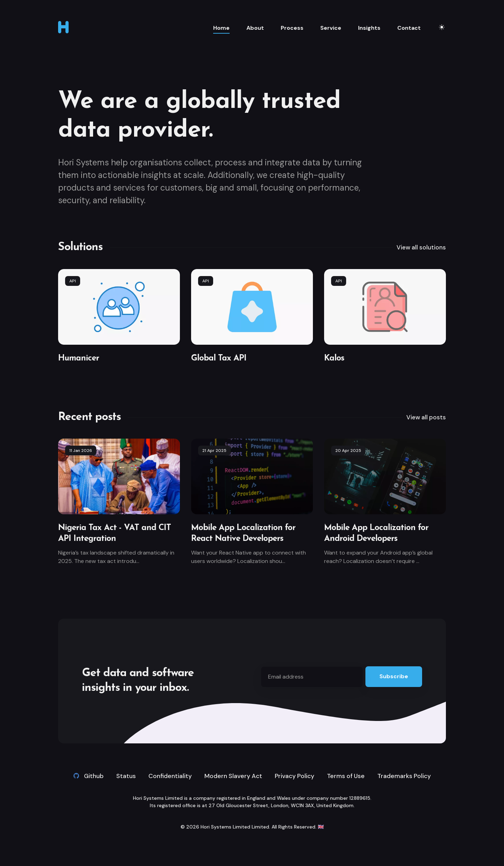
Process (292, 28)
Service (331, 28)
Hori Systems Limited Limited (235, 827)
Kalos (334, 358)
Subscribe (394, 676)
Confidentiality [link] (168, 776)
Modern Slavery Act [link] (232, 776)
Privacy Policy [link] (294, 776)
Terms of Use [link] (347, 776)
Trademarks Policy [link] (406, 776)
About (255, 28)
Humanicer (79, 358)
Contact (409, 28)
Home (221, 28)
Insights (369, 28)
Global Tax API (219, 358)
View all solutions (421, 247)
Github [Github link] (86, 776)
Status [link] (124, 776)
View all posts (425, 417)
